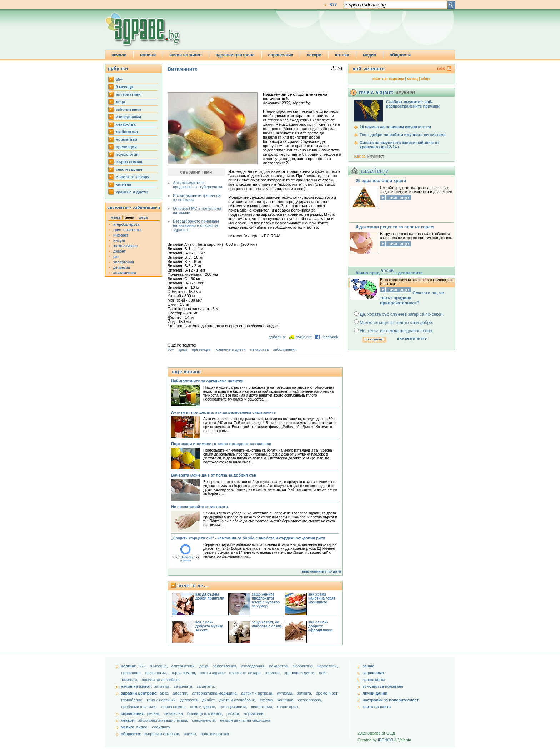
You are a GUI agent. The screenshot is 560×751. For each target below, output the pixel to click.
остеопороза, (310, 700)
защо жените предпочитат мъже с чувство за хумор (266, 600)
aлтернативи (128, 94)
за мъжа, (162, 686)
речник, (154, 713)
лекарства (126, 124)
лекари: (128, 720)
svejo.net (304, 337)
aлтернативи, (184, 666)
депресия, (190, 700)
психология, (157, 673)
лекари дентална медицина (245, 720)
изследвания (128, 117)
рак (116, 257)
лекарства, (279, 666)
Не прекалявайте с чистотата (199, 507)
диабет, (209, 700)
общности (400, 55)
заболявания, (226, 666)
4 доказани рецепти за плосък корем (395, 227)
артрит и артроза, (258, 693)
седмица (397, 79)
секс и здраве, (213, 673)
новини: (129, 666)
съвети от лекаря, (246, 673)
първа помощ (129, 162)
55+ (119, 79)
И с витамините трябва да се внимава (197, 198)
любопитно (127, 132)
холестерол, (288, 707)
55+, (143, 666)
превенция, (132, 673)
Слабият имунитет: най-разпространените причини (413, 104)
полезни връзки (215, 734)
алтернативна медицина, (216, 693)
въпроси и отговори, (162, 734)
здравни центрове (235, 55)
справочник (281, 55)
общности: (131, 734)
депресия (122, 267)
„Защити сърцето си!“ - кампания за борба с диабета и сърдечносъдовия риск (248, 538)
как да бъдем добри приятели (210, 596)
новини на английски (161, 680)
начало (119, 55)
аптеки (342, 55)
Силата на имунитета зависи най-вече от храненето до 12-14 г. (399, 145)
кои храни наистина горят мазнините (322, 598)
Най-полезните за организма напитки (207, 381)
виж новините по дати (321, 571)
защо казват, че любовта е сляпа (267, 624)
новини (148, 55)
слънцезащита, (234, 707)
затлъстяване (125, 246)
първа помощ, (184, 673)
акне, (165, 693)
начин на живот (186, 55)
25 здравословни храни (381, 181)
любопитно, (303, 666)
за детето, (206, 686)
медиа (369, 55)
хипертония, (263, 707)
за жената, (184, 686)
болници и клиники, (205, 713)
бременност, (327, 693)
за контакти (374, 680)
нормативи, (327, 666)
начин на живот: (136, 686)
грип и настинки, (162, 700)
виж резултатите (412, 339)
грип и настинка (127, 230)
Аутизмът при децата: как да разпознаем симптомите (223, 412)
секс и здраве (129, 169)
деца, (205, 666)
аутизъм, (285, 693)
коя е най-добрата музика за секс (209, 626)
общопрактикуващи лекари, (163, 720)
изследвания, (254, 666)
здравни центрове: (139, 693)
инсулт (119, 241)
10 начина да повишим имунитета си (395, 127)
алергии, (181, 693)
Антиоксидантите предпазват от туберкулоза (197, 185)
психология (127, 154)
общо (426, 79)
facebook (330, 337)
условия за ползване (383, 686)
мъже (116, 217)
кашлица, (286, 700)
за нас (368, 666)
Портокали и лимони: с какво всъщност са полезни (221, 444)
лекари (314, 55)
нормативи (126, 139)
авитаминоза (125, 273)
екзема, (267, 700)
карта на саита (377, 707)
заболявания (128, 109)
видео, (142, 727)
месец (412, 79)
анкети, (190, 734)
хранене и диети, (300, 673)
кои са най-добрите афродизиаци (320, 626)
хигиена (123, 184)
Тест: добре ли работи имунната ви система (403, 135)
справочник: (133, 713)
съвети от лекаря (132, 177)
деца (120, 102)
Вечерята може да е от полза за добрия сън (214, 475)
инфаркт (121, 235)
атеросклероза (126, 225)
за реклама (373, 673)
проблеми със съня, (140, 707)
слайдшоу (161, 727)
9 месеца (124, 87)
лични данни (375, 693)
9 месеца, (159, 666)
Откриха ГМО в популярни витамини (197, 210)
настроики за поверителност (391, 700)
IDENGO (386, 740)
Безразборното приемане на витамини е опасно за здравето (196, 225)
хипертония (124, 262)
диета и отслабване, (238, 700)
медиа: (127, 727)
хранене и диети (132, 192)
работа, (233, 713)
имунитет (376, 156)
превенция (126, 147)
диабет (119, 251)
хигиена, (274, 673)
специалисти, (204, 720)
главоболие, (133, 700)
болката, (305, 693)
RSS (333, 4)
